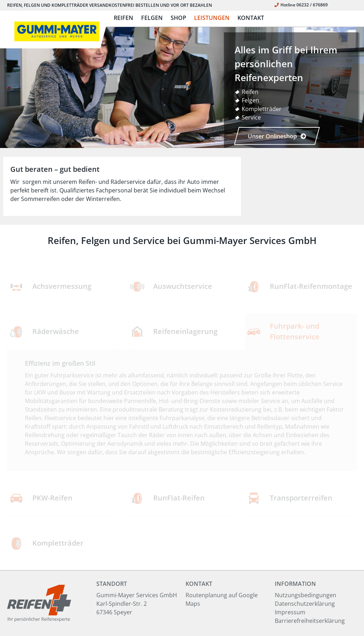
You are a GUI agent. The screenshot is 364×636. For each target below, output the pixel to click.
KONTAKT (251, 18)
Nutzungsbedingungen (306, 595)
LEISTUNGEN (212, 18)
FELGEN (152, 18)
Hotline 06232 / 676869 (301, 5)
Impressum (290, 612)
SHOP (178, 18)
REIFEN (124, 18)
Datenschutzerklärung (305, 604)
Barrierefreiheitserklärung (310, 621)
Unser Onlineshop (277, 136)
